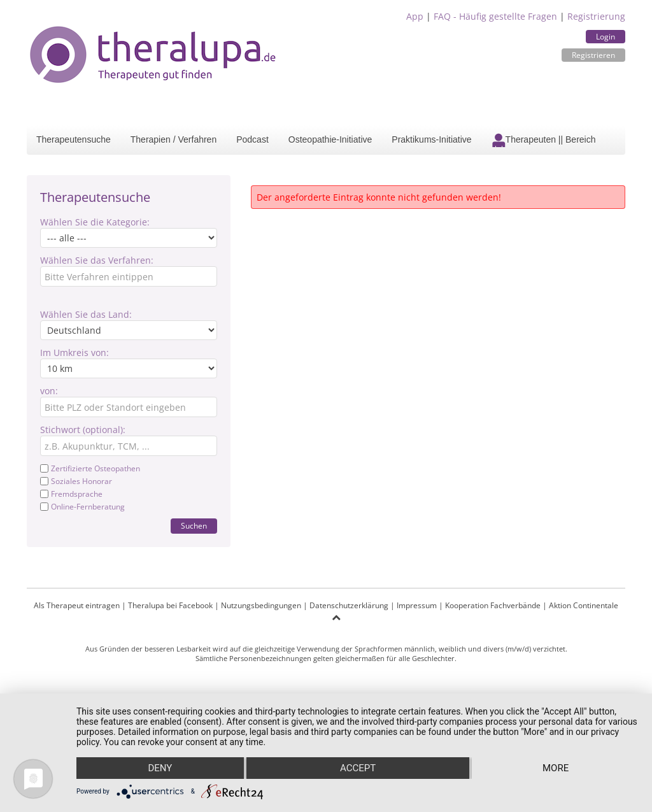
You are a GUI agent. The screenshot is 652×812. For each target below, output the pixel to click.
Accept (358, 768)
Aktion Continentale (584, 605)
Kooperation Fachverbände (493, 605)
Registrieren (593, 55)
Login (606, 37)
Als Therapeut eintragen (77, 605)
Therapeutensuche (74, 139)
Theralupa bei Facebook (170, 605)
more (556, 768)
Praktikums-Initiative (431, 139)
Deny (160, 768)
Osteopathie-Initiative (330, 139)
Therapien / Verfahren (174, 139)
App (415, 16)
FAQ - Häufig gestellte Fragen (495, 16)
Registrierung (596, 16)
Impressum (417, 605)
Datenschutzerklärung (349, 605)
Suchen (194, 526)
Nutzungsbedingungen (261, 605)
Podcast (252, 139)
